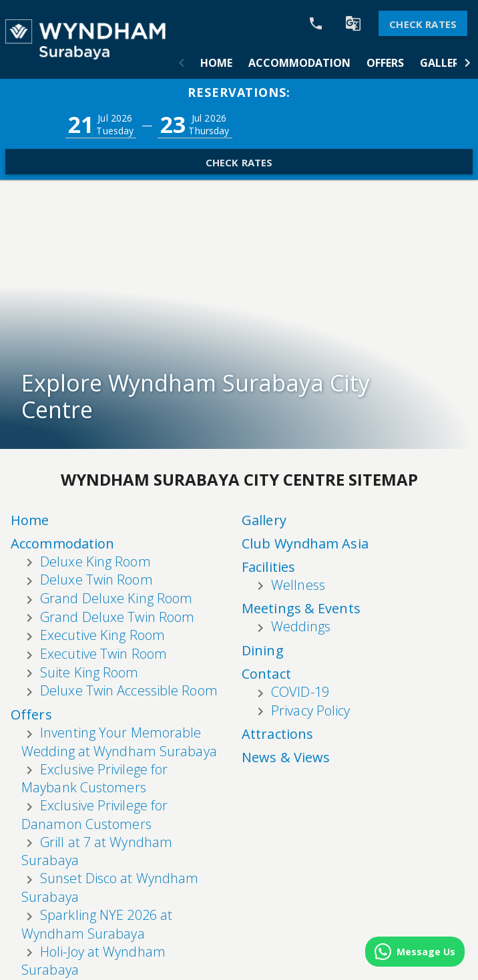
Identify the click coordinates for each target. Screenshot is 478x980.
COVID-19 (300, 603)
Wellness (166, 655)
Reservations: (239, 92)
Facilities (136, 637)
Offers (385, 63)
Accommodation (299, 63)
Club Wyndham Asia (173, 614)
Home (216, 63)
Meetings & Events (301, 520)
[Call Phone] (316, 23)
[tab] (216, 63)
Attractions (277, 646)
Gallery (443, 63)
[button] (182, 63)
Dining (263, 561)
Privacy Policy (310, 622)
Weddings (301, 538)
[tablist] (324, 63)
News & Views (286, 669)
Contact (266, 585)
